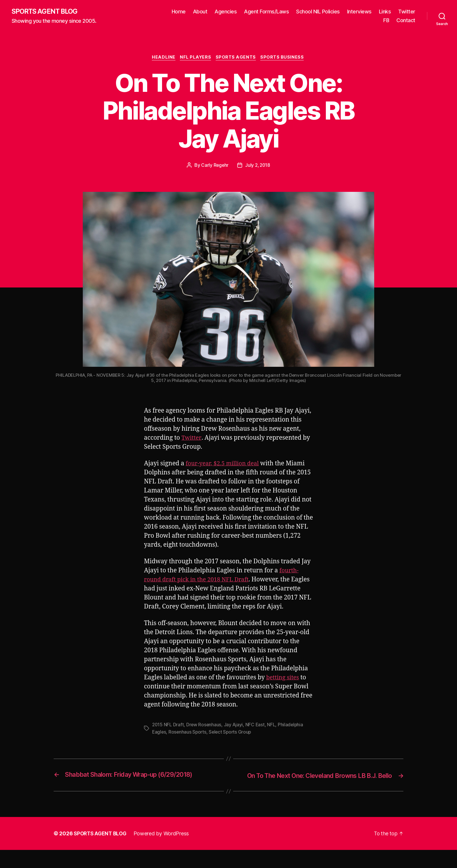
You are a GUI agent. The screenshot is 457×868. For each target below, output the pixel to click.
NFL (273, 735)
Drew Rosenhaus (205, 735)
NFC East (256, 735)
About (200, 12)
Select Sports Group (232, 742)
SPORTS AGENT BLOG (47, 12)
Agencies (226, 12)
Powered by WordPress (164, 852)
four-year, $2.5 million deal (225, 465)
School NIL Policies (318, 12)
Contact (406, 21)
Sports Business (285, 58)
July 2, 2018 (258, 166)
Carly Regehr (214, 166)
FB (386, 21)
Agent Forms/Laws (266, 12)
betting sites (284, 688)
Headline (162, 58)
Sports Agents (237, 58)
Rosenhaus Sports (188, 742)
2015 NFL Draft (168, 735)
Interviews (359, 12)
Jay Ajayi (234, 735)
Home (179, 12)
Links (385, 12)
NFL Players (196, 58)
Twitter (407, 12)
